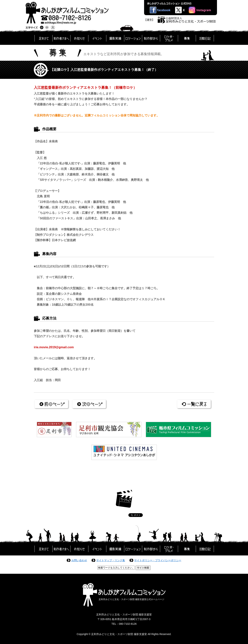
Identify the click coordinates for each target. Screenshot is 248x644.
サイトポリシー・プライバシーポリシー (158, 560)
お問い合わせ (79, 560)
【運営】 (149, 20)
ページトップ (124, 499)
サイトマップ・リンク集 (111, 560)
